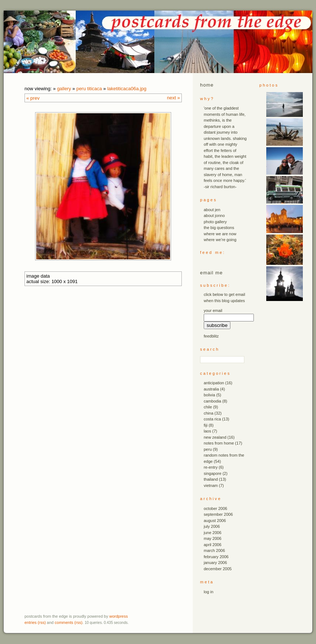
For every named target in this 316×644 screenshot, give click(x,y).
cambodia (212, 401)
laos (207, 431)
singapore (212, 473)
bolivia (209, 395)
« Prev (33, 98)
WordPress (119, 616)
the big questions (219, 228)
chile (208, 407)
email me (211, 273)
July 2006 (212, 526)
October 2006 (215, 508)
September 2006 (218, 514)
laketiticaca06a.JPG (127, 89)
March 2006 (214, 550)
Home (207, 85)
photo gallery (215, 222)
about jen (212, 210)
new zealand (215, 437)
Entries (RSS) (35, 622)
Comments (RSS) (69, 622)
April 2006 (212, 545)
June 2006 (212, 533)
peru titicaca (89, 89)
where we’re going (220, 240)
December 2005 (218, 569)
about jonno (214, 216)
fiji (206, 425)
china (208, 413)
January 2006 (215, 563)
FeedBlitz (211, 336)
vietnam (211, 485)
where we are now (220, 234)
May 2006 (212, 538)
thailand (211, 479)
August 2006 (215, 521)
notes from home (219, 443)
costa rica (212, 419)
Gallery (64, 89)
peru (208, 449)
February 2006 (216, 557)
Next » (174, 98)
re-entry (211, 467)
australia (211, 389)
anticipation (214, 383)
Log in (208, 592)
